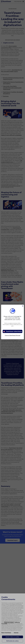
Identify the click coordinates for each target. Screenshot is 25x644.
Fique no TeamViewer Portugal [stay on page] (13, 335)
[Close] (23, 306)
